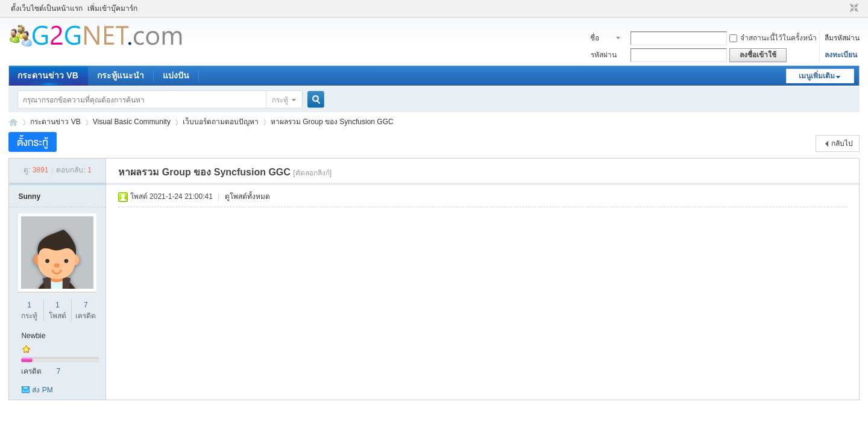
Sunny (29, 197)
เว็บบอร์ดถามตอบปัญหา (221, 122)
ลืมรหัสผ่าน (842, 38)
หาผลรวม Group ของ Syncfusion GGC (332, 122)
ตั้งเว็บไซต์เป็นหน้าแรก (47, 8)
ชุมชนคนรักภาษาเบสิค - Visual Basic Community (13, 122)
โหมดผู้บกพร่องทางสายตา (843, 8)
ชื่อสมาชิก (601, 39)
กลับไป (842, 143)
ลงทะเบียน (841, 55)
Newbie (33, 336)
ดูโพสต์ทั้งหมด (247, 197)
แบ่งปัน (176, 75)
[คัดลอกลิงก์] (312, 173)
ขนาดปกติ (853, 8)
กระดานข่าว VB (48, 75)
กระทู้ (280, 100)
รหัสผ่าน (604, 55)
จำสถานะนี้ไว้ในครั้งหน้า (773, 38)
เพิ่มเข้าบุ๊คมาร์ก (112, 8)
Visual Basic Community (132, 122)
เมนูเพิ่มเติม (817, 76)
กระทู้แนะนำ (121, 75)
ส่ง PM (42, 390)
